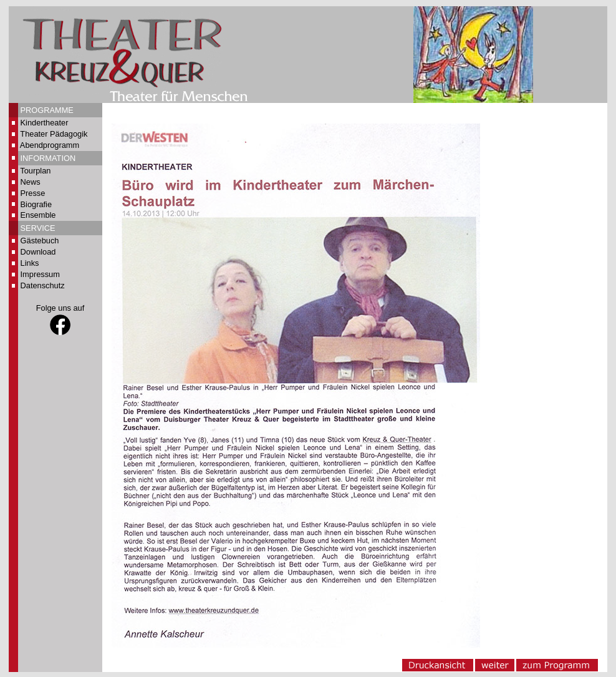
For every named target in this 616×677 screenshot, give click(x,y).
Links (30, 263)
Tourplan (35, 171)
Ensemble (38, 215)
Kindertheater (45, 123)
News (31, 182)
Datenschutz (43, 285)
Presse (33, 193)
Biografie (36, 204)
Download (38, 252)
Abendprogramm (50, 145)
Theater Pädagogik (54, 134)
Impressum (40, 274)
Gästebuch (40, 241)
